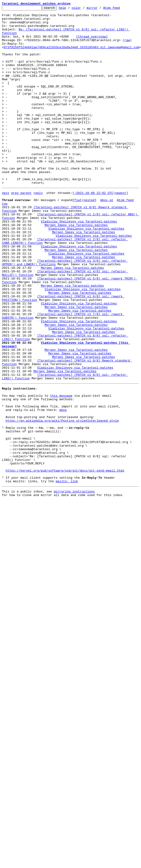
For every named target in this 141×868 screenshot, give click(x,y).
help (70, 9)
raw (127, 47)
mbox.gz (107, 238)
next (6, 229)
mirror (100, 9)
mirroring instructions (74, 585)
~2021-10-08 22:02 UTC (94, 229)
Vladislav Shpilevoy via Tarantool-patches (79, 263)
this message (61, 471)
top (5, 242)
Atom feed (119, 9)
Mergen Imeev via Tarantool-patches (76, 268)
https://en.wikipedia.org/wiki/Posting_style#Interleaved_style (62, 501)
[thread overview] (92, 43)
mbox (63, 488)
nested (89, 238)
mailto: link (67, 574)
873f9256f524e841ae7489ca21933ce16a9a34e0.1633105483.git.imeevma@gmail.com (71, 56)
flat (78, 238)
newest (121, 229)
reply (38, 229)
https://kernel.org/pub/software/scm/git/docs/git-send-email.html (65, 561)
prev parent (21, 229)
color (84, 9)
